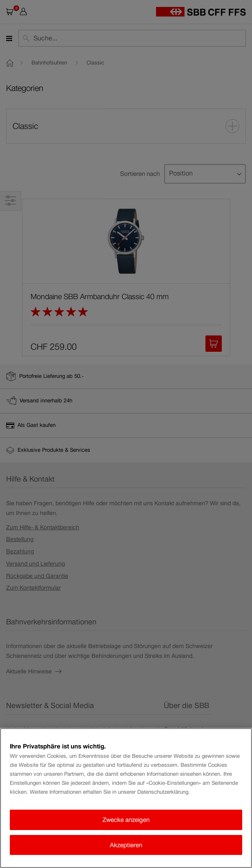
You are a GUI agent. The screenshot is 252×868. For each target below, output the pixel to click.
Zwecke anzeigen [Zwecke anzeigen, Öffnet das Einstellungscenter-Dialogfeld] (126, 820)
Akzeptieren (126, 845)
